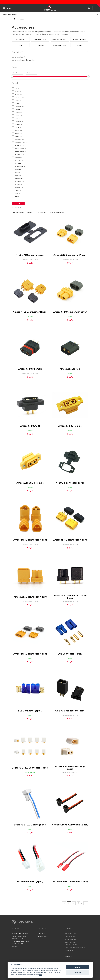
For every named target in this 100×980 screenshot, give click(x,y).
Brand (50, 83)
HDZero (17, 121)
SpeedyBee (19, 166)
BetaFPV (18, 97)
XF (16, 197)
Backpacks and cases (60, 45)
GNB (16, 118)
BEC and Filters (21, 39)
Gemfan (18, 112)
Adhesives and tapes (79, 39)
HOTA (17, 127)
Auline (17, 94)
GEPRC (17, 115)
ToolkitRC (18, 182)
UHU (17, 191)
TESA (17, 175)
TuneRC (17, 188)
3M (16, 88)
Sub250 (17, 169)
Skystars (18, 160)
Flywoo (17, 109)
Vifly (16, 193)
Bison (17, 100)
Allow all (77, 967)
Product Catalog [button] (50, 14)
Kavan (17, 133)
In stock (19, 57)
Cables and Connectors (60, 39)
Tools (21, 45)
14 (86, 903)
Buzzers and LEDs (40, 39)
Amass (18, 91)
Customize (77, 972)
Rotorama (18, 154)
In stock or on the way (24, 60)
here (41, 975)
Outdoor (79, 45)
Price (50, 67)
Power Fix (18, 145)
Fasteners (40, 45)
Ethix (17, 103)
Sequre (18, 157)
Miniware (18, 139)
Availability (50, 52)
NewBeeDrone (20, 142)
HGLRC (17, 124)
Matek (17, 136)
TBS (16, 172)
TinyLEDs (18, 178)
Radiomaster (19, 148)
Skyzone (18, 163)
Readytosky (19, 151)
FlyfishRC (18, 106)
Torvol (17, 184)
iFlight (17, 130)
